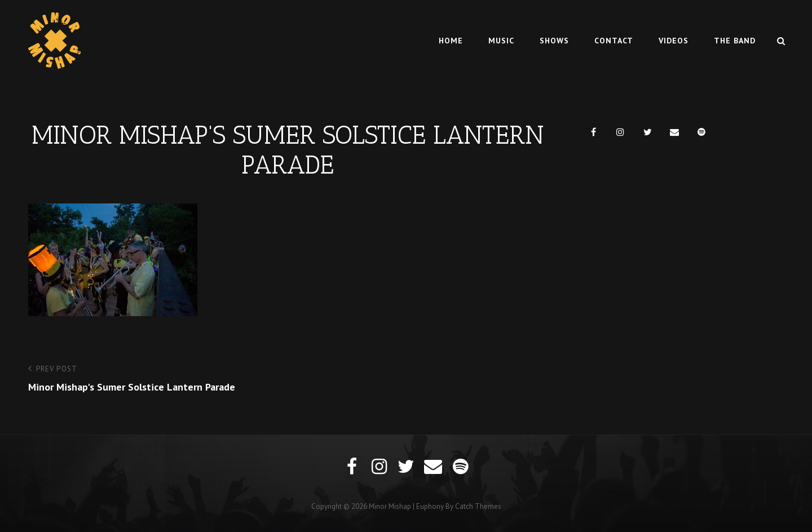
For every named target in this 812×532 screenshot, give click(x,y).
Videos (674, 41)
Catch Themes (478, 506)
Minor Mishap (390, 506)
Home (451, 41)
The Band (735, 41)
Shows (554, 41)
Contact (614, 41)
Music (501, 41)
